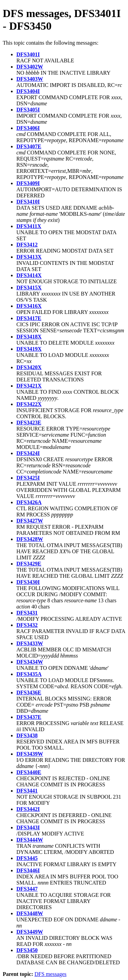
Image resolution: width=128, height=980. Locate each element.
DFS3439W (30, 754)
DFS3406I (28, 128)
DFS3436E (29, 692)
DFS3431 (27, 613)
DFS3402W (30, 67)
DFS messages (51, 974)
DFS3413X (29, 257)
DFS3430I (28, 582)
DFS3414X (29, 275)
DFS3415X (29, 288)
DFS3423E (29, 423)
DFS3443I (28, 827)
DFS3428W (30, 539)
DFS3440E (29, 772)
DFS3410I (28, 202)
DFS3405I (28, 110)
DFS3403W (30, 79)
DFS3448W (30, 913)
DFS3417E (29, 318)
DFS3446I (28, 870)
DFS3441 (27, 791)
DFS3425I (28, 478)
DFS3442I (28, 809)
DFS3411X (29, 226)
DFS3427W (30, 521)
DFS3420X (29, 367)
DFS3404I (28, 91)
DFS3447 (27, 889)
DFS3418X (29, 337)
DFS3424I (28, 453)
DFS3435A (29, 674)
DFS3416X (29, 306)
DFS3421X (29, 386)
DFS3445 (27, 858)
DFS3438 (27, 735)
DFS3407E (29, 146)
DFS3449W (30, 932)
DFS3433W (30, 643)
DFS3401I (28, 54)
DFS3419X (29, 349)
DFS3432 (27, 625)
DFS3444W (30, 840)
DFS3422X (29, 404)
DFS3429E (29, 564)
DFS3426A (29, 502)
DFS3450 (27, 950)
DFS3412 (27, 245)
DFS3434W (30, 662)
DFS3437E (29, 717)
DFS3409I (28, 183)
